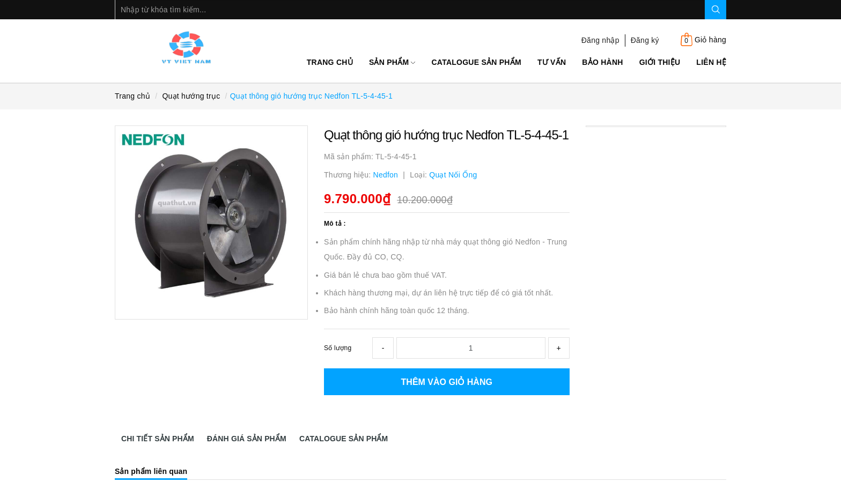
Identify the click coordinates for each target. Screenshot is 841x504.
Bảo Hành (602, 62)
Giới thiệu (660, 62)
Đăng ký (645, 40)
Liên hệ (711, 62)
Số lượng (338, 348)
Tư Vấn (552, 62)
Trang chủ (330, 62)
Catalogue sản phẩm (476, 62)
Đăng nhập (600, 40)
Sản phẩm (392, 62)
